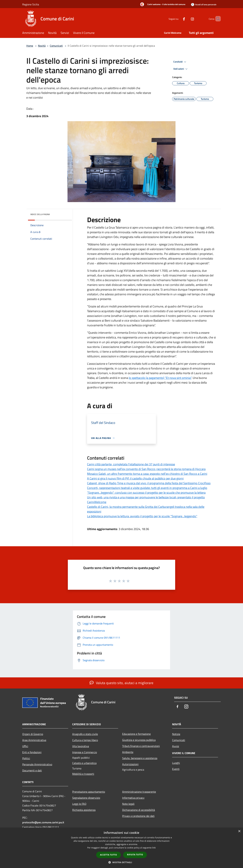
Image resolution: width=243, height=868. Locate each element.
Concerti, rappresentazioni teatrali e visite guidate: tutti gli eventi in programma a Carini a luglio (147, 488)
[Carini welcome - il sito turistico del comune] (162, 5)
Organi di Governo (33, 734)
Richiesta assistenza (84, 810)
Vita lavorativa (81, 746)
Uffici (25, 746)
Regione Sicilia (31, 4)
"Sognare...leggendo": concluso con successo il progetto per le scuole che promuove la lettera (146, 493)
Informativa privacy (133, 798)
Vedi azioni (181, 69)
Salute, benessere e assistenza (140, 758)
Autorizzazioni (130, 764)
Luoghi (176, 763)
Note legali (128, 804)
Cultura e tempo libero (85, 740)
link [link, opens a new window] (154, 848)
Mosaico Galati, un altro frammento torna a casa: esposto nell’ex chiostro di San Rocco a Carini (147, 474)
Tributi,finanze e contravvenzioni (141, 746)
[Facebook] (178, 19)
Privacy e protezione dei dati (138, 816)
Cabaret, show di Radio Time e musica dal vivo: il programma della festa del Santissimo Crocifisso (149, 483)
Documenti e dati (32, 770)
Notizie (176, 734)
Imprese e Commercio (85, 752)
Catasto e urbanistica (84, 763)
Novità (42, 46)
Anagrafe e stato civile (85, 734)
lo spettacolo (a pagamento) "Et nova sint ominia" (160, 378)
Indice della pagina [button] (40, 214)
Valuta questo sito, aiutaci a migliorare (122, 683)
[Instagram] (187, 19)
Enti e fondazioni (32, 752)
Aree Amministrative (34, 740)
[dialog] (122, 848)
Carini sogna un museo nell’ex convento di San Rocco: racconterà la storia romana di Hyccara (146, 469)
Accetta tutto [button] (109, 855)
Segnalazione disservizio (86, 798)
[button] (122, 862)
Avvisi (176, 746)
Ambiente (128, 752)
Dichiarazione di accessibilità (139, 810)
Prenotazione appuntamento (89, 792)
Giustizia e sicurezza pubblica (139, 740)
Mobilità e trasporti (83, 774)
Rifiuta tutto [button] (135, 855)
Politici (26, 758)
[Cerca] (217, 19)
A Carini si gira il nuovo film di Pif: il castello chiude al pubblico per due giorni (135, 478)
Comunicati (56, 46)
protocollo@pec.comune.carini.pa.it (43, 822)
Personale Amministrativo (37, 764)
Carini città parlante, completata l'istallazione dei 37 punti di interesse (131, 464)
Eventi (176, 769)
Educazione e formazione (136, 734)
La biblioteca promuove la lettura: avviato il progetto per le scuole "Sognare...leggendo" (142, 516)
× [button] (239, 831)
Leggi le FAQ (79, 804)
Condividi (180, 62)
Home (30, 46)
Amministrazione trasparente (139, 792)
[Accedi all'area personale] (204, 4)
